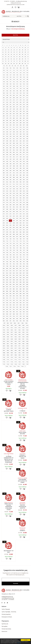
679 (10, 232)
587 (24, 205)
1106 (19, 357)
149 (4, 82)
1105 (15, 357)
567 (10, 200)
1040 (8, 337)
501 (4, 182)
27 (17, 50)
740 (27, 248)
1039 (4, 337)
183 (10, 91)
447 (10, 166)
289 (17, 120)
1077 (15, 348)
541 (4, 193)
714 (20, 241)
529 (17, 189)
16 (14, 48)
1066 (27, 344)
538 (20, 191)
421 (4, 159)
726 (7, 246)
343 (10, 136)
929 (17, 303)
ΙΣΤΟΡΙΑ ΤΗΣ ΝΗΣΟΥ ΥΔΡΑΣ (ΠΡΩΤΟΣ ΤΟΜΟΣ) (9, 383)
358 (7, 141)
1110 (8, 360)
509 (4, 184)
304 (14, 125)
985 (17, 319)
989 (4, 321)
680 (14, 232)
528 (14, 189)
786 (20, 262)
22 (3, 50)
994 (20, 321)
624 (14, 216)
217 (17, 100)
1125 (12, 364)
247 (10, 109)
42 (3, 54)
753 (17, 252)
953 (17, 309)
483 (24, 175)
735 (10, 248)
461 (4, 171)
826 (20, 273)
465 (17, 171)
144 (14, 79)
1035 (15, 334)
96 (15, 66)
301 (4, 125)
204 (27, 95)
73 (6, 61)
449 (17, 166)
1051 (23, 339)
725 (4, 246)
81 (28, 61)
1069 (12, 346)
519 (10, 186)
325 (4, 132)
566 (7, 200)
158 (7, 84)
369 (17, 143)
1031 (27, 332)
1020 (12, 330)
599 (10, 209)
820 (27, 271)
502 (7, 182)
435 (24, 161)
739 (24, 248)
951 (10, 309)
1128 (23, 364)
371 (24, 143)
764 (27, 255)
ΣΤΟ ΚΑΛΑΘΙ (10, 391)
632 (14, 218)
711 (10, 241)
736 (14, 248)
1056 (15, 341)
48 (20, 54)
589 (4, 207)
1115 (27, 360)
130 (20, 75)
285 (4, 120)
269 (4, 116)
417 (17, 157)
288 (14, 120)
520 (14, 186)
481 (17, 175)
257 (17, 111)
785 (17, 262)
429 (4, 161)
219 (24, 100)
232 (14, 104)
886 (7, 291)
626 (20, 216)
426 (20, 159)
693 (4, 237)
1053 (4, 341)
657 (17, 225)
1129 (27, 364)
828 (27, 273)
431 (10, 161)
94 (10, 66)
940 (27, 305)
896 (14, 293)
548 (27, 193)
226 (20, 102)
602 (20, 209)
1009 (23, 325)
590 (7, 207)
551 (10, 196)
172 (27, 86)
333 (4, 134)
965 (4, 314)
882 (20, 289)
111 (10, 70)
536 (14, 191)
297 (17, 123)
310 (7, 127)
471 (10, 173)
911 (10, 298)
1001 (19, 323)
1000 (15, 323)
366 (7, 143)
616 (14, 214)
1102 (4, 357)
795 (24, 264)
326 (7, 132)
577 (17, 202)
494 (7, 180)
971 (24, 314)
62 (3, 59)
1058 (23, 341)
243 (24, 107)
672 (14, 230)
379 (24, 145)
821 (4, 273)
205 (4, 98)
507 (24, 182)
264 (14, 114)
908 (27, 296)
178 (20, 89)
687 (10, 234)
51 (28, 54)
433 (17, 161)
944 (14, 307)
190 (7, 93)
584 (14, 205)
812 (27, 268)
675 (24, 230)
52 (3, 57)
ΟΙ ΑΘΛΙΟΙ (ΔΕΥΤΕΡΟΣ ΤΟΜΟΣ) (9, 410)
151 (10, 82)
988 (27, 319)
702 (7, 239)
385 (17, 148)
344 (14, 136)
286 (7, 120)
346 (20, 136)
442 (20, 164)
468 (27, 171)
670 (7, 230)
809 (17, 268)
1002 (22, 323)
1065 (23, 344)
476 (27, 173)
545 (17, 193)
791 (10, 264)
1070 (15, 346)
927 (10, 303)
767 (10, 257)
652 (27, 223)
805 (4, 268)
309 (4, 127)
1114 (23, 360)
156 (27, 82)
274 (20, 116)
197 (4, 95)
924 (27, 300)
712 (14, 241)
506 (20, 182)
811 (24, 268)
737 (17, 248)
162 (20, 84)
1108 (27, 357)
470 (7, 173)
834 (20, 275)
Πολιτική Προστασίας (6, 629)
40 (25, 52)
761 (17, 255)
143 (10, 79)
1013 (12, 328)
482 (20, 175)
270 (7, 116)
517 (4, 186)
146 (20, 79)
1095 (4, 355)
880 (14, 289)
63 (6, 59)
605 (4, 212)
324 (27, 130)
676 (27, 230)
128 (14, 75)
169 (17, 86)
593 (17, 207)
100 (27, 66)
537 (17, 191)
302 (7, 125)
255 (10, 111)
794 (20, 264)
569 (17, 200)
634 (20, 218)
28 (20, 50)
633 (17, 218)
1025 (4, 332)
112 (14, 70)
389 (4, 150)
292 (27, 120)
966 (7, 314)
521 (17, 186)
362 (20, 141)
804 (27, 266)
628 (27, 216)
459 (24, 168)
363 (24, 141)
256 (14, 111)
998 (8, 323)
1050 (19, 339)
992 (14, 321)
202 (20, 95)
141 (4, 79)
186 (20, 91)
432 (14, 161)
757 (4, 255)
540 (27, 191)
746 (20, 250)
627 (24, 216)
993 (17, 321)
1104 (12, 357)
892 (27, 291)
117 (4, 73)
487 (10, 177)
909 (4, 298)
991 (10, 321)
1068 (8, 346)
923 (24, 300)
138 (20, 77)
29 (22, 50)
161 (17, 84)
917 (4, 300)
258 (20, 111)
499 (24, 180)
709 (4, 241)
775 (10, 259)
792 (14, 264)
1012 (8, 328)
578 (20, 202)
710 (7, 241)
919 (10, 300)
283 (24, 118)
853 (4, 282)
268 (27, 114)
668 (27, 227)
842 (20, 278)
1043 (19, 337)
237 (4, 107)
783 (10, 262)
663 (10, 227)
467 (24, 171)
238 (7, 107)
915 (24, 298)
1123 (4, 364)
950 (7, 309)
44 (8, 54)
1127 (19, 364)
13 (6, 48)
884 (27, 289)
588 (27, 205)
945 (17, 307)
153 (17, 82)
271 (10, 116)
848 (14, 280)
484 (27, 175)
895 (10, 293)
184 (14, 91)
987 (24, 319)
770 (20, 257)
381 (4, 148)
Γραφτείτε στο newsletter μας (15, 570)
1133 (18, 366)
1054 (8, 341)
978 (20, 316)
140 (27, 77)
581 (4, 205)
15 (11, 48)
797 (4, 266)
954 (20, 309)
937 (17, 305)
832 (14, 275)
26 (14, 50)
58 (20, 57)
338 (20, 134)
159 (10, 84)
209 (17, 98)
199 (10, 95)
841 (17, 278)
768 (14, 257)
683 (24, 232)
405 (4, 155)
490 (20, 177)
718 (7, 243)
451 (24, 166)
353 (17, 139)
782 (7, 262)
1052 (27, 339)
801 (17, 266)
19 (22, 48)
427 (24, 159)
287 (10, 120)
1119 (15, 362)
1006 (12, 325)
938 (20, 305)
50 (25, 54)
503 (10, 182)
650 (20, 223)
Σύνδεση (12, 7)
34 (8, 52)
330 (20, 132)
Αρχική (9, 29)
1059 (27, 341)
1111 (12, 360)
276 (27, 116)
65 (11, 59)
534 (7, 191)
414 (7, 157)
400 (14, 152)
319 (10, 130)
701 (4, 239)
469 (4, 173)
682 (20, 232)
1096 (8, 355)
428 (27, 159)
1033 (8, 334)
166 (7, 86)
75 (11, 61)
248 (14, 109)
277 (4, 118)
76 (14, 61)
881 (17, 289)
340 (27, 134)
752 (14, 252)
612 (27, 212)
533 (4, 191)
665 (17, 227)
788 (27, 262)
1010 (27, 325)
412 (27, 155)
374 (7, 145)
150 (7, 82)
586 (20, 205)
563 (24, 198)
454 (7, 168)
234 (20, 104)
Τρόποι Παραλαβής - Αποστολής (9, 612)
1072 (23, 346)
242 (20, 107)
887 (10, 291)
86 (14, 63)
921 (17, 300)
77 (17, 61)
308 (27, 125)
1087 (27, 350)
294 (7, 123)
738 (20, 248)
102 (7, 68)
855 (10, 282)
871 (10, 287)
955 (24, 309)
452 (27, 166)
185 (17, 91)
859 (24, 282)
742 (7, 250)
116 (27, 70)
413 (4, 157)
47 (17, 54)
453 (4, 168)
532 (27, 189)
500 (27, 180)
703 (10, 239)
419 (24, 157)
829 (4, 275)
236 (27, 104)
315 (24, 127)
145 (17, 79)
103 (10, 68)
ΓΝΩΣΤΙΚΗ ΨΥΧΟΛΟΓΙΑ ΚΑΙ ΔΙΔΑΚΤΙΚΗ (22, 506)
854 (7, 282)
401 (17, 152)
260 (27, 111)
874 (20, 287)
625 (17, 216)
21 (28, 48)
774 (7, 259)
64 (8, 59)
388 (27, 148)
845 (4, 280)
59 (22, 57)
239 (10, 107)
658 (20, 225)
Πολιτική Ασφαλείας (6, 614)
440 (14, 164)
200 (14, 95)
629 (4, 218)
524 (27, 186)
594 (20, 207)
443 (24, 164)
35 (11, 52)
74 (8, 61)
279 (10, 118)
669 (4, 230)
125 (4, 75)
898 (20, 293)
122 (20, 73)
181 (4, 91)
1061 (8, 344)
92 (4, 66)
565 (4, 200)
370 (20, 143)
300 (27, 123)
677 (4, 232)
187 (24, 91)
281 (17, 118)
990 (7, 321)
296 (14, 123)
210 (20, 98)
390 (7, 150)
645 (4, 223)
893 (4, 293)
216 (14, 100)
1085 (19, 350)
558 (7, 198)
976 (14, 316)
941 (4, 307)
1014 (15, 328)
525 (4, 189)
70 (25, 59)
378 (20, 145)
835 (24, 275)
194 (20, 93)
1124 (8, 364)
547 (24, 193)
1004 (4, 325)
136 (14, 77)
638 (7, 221)
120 (14, 73)
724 (27, 243)
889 (17, 291)
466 (20, 171)
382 (7, 148)
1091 (15, 353)
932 (27, 303)
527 (10, 189)
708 (27, 239)
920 (14, 300)
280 (14, 118)
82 (3, 63)
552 (14, 196)
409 (17, 155)
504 (14, 182)
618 (20, 214)
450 (20, 166)
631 (10, 218)
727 (10, 246)
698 (20, 237)
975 (10, 316)
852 (27, 280)
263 (10, 114)
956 (27, 309)
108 (27, 68)
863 (10, 284)
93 (7, 66)
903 (10, 296)
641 (17, 221)
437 (4, 164)
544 (14, 193)
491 (24, 177)
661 (4, 227)
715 (24, 241)
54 (8, 57)
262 (7, 114)
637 (4, 221)
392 (14, 150)
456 (14, 168)
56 (14, 57)
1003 (26, 323)
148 (27, 79)
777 (17, 259)
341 (4, 136)
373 (4, 145)
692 (27, 234)
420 (27, 157)
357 (4, 141)
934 (7, 305)
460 (27, 168)
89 (22, 63)
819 (24, 271)
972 (27, 314)
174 (7, 89)
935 (10, 305)
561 (17, 198)
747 (24, 250)
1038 (27, 334)
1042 (15, 337)
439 (10, 164)
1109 (4, 360)
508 (27, 182)
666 (20, 227)
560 (14, 198)
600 (14, 209)
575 (10, 202)
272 (14, 116)
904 (14, 296)
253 (4, 111)
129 (17, 75)
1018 (4, 330)
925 (4, 303)
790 (7, 264)
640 (14, 221)
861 (4, 284)
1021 (15, 330)
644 (27, 221)
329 (17, 132)
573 (4, 202)
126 (7, 75)
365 (4, 143)
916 (27, 298)
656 (14, 225)
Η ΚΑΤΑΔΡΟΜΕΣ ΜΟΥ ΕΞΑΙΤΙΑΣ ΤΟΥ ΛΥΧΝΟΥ (22, 481)
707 (24, 239)
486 (7, 177)
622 (7, 216)
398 (7, 152)
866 (20, 284)
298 (20, 123)
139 (24, 77)
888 (14, 291)
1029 (19, 332)
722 (20, 243)
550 (7, 196)
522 (20, 186)
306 (20, 125)
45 (11, 54)
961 (17, 312)
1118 (12, 362)
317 (4, 130)
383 (10, 148)
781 (4, 262)
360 (14, 141)
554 (20, 196)
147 (24, 79)
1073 (27, 346)
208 (14, 98)
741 (4, 250)
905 (17, 296)
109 (4, 70)
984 (14, 319)
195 (24, 93)
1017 (27, 328)
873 (17, 287)
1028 (15, 332)
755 (24, 252)
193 (17, 93)
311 (10, 127)
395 (24, 150)
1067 (4, 346)
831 (10, 275)
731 (24, 246)
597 (4, 209)
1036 (19, 334)
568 (14, 200)
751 (10, 252)
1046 (4, 339)
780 (27, 259)
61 (28, 57)
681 (17, 232)
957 (4, 312)
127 (10, 75)
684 (27, 232)
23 (6, 50)
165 (4, 86)
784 (14, 262)
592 (14, 207)
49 (22, 54)
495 (10, 180)
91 (28, 63)
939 (24, 305)
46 (14, 54)
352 (14, 139)
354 (20, 139)
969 (17, 314)
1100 (23, 355)
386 (20, 148)
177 (17, 89)
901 (4, 296)
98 (21, 66)
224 (14, 102)
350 (7, 139)
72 (3, 61)
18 (20, 48)
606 (7, 212)
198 (7, 95)
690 (20, 234)
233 (17, 104)
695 (10, 237)
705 (17, 239)
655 (10, 225)
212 (27, 98)
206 (7, 98)
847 (10, 280)
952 (14, 309)
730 (20, 246)
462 (7, 171)
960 (14, 312)
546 (20, 193)
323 (24, 130)
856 (14, 282)
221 (4, 102)
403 (24, 152)
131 (24, 75)
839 (10, 278)
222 (7, 102)
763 (24, 255)
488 (14, 177)
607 (10, 212)
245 (4, 109)
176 (14, 89)
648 (14, 223)
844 (27, 278)
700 (27, 237)
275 (24, 116)
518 (7, 186)
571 (24, 200)
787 (24, 262)
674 (20, 230)
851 (24, 280)
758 (7, 255)
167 (10, 86)
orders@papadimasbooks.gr (21, 1)
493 (4, 180)
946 (20, 307)
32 (3, 52)
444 (27, 164)
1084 (15, 350)
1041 (12, 337)
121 (17, 73)
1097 (12, 355)
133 (4, 77)
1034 (12, 334)
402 (20, 152)
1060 (4, 344)
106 (20, 68)
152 (14, 82)
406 (7, 155)
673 (17, 230)
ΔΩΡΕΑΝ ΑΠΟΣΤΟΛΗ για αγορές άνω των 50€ (15, 5)
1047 (8, 339)
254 (7, 111)
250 (20, 109)
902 (7, 296)
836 (27, 275)
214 (7, 100)
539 (24, 191)
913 (17, 298)
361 (17, 141)
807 (10, 268)
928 (14, 303)
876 (27, 287)
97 (18, 66)
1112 (15, 360)
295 (10, 123)
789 (4, 264)
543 (10, 193)
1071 (19, 346)
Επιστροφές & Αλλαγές (7, 617)
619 (24, 214)
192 (14, 93)
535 (10, 191)
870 (7, 287)
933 (4, 305)
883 (24, 289)
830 (7, 275)
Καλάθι (19, 7)
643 (24, 221)
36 (14, 52)
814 (7, 271)
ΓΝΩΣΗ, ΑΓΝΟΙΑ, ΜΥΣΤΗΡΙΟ (22, 433)
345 (17, 136)
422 (7, 159)
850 (20, 280)
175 (10, 89)
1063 (15, 344)
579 (24, 202)
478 (7, 175)
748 (27, 250)
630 (7, 218)
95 (12, 66)
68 (20, 59)
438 (7, 164)
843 (24, 278)
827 (24, 273)
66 (14, 59)
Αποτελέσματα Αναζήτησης (18, 29)
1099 (19, 355)
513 (17, 184)
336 (14, 134)
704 (14, 239)
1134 (22, 366)
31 (28, 50)
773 (4, 259)
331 (24, 132)
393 (17, 150)
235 (24, 104)
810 (20, 268)
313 (17, 127)
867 (24, 284)
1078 (19, 348)
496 (14, 180)
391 (10, 150)
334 (7, 134)
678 (7, 232)
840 (14, 278)
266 (20, 114)
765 (4, 257)
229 (4, 104)
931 (24, 303)
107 (24, 68)
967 (10, 314)
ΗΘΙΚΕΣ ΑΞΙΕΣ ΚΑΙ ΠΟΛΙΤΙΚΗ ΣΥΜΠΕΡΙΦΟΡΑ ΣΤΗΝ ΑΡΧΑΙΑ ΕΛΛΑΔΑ (9, 507)
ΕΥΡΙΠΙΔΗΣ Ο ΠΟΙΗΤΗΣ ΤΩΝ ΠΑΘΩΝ (22, 457)
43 (6, 54)
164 (27, 84)
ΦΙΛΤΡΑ (15, 35)
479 (10, 175)
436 (27, 161)
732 (27, 246)
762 (20, 255)
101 (4, 68)
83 (6, 63)
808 (14, 268)
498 (20, 180)
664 (14, 227)
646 (7, 223)
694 (7, 237)
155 (24, 82)
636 (27, 218)
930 (20, 303)
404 (27, 152)
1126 (15, 364)
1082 (8, 350)
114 (20, 70)
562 (20, 198)
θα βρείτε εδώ (19, 643)
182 (7, 91)
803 (24, 266)
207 (10, 98)
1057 (19, 341)
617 (17, 214)
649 (17, 223)
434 (20, 161)
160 (14, 84)
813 (4, 271)
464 (14, 171)
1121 (23, 362)
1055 (12, 341)
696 (14, 237)
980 (27, 316)
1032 (4, 334)
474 (20, 173)
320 (14, 130)
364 (27, 141)
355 (24, 139)
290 (20, 120)
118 (7, 73)
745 (17, 250)
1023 (23, 330)
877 (4, 289)
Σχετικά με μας (5, 624)
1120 (19, 362)
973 (4, 316)
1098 (15, 355)
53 (6, 57)
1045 (27, 337)
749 (4, 252)
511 (10, 184)
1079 (23, 348)
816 (14, 271)
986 (20, 319)
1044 (23, 337)
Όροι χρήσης (5, 626)
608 (14, 212)
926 (7, 303)
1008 (19, 325)
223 (10, 102)
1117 (8, 362)
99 (24, 66)
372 (27, 143)
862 (7, 284)
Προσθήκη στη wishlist (7, 391)
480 (14, 175)
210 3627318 (7, 1)
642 (20, 221)
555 (24, 196)
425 (17, 159)
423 (10, 159)
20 (25, 48)
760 (14, 255)
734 (7, 248)
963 (24, 312)
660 (27, 225)
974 (7, 316)
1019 (8, 330)
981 (4, 319)
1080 (27, 348)
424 (14, 159)
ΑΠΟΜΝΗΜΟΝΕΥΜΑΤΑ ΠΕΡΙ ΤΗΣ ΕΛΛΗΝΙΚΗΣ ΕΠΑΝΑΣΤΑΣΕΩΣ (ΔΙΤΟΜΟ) (22, 385)
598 (7, 209)
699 (24, 237)
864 (14, 284)
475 (24, 173)
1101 (27, 355)
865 (17, 284)
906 (20, 296)
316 (27, 127)
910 (7, 298)
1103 (8, 357)
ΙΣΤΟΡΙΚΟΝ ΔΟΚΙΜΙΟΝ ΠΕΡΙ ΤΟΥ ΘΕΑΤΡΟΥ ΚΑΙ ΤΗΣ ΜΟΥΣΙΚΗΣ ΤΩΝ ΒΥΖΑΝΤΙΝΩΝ (9, 459)
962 (20, 312)
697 (17, 237)
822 (7, 273)
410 (20, 155)
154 (20, 82)
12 (3, 48)
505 (17, 182)
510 (7, 184)
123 (24, 73)
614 (7, 214)
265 (17, 114)
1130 (7, 366)
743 (10, 250)
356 (27, 139)
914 (20, 298)
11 (28, 45)
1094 (27, 353)
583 (10, 205)
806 (7, 268)
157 (4, 84)
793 (17, 264)
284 (27, 118)
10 (25, 45)
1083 (12, 350)
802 (20, 266)
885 (4, 291)
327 (10, 132)
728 (14, 246)
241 (17, 107)
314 (20, 127)
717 (4, 243)
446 (7, 166)
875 (24, 287)
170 (20, 86)
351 (10, 139)
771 (24, 257)
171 (24, 86)
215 (10, 100)
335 (10, 134)
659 (24, 225)
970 (20, 314)
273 (17, 116)
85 (11, 63)
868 (27, 284)
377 (17, 145)
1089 (8, 353)
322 (20, 130)
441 (17, 164)
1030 (23, 332)
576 (14, 202)
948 (27, 307)
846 (7, 280)
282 (20, 118)
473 (17, 173)
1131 (11, 366)
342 (7, 136)
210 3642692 (12, 1)
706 (20, 239)
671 (10, 230)
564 (27, 198)
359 (10, 141)
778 (20, 259)
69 (22, 59)
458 (20, 168)
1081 (4, 350)
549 (4, 196)
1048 (12, 339)
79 (22, 61)
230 (7, 104)
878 (7, 289)
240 (14, 107)
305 (17, 125)
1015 (19, 328)
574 (7, 202)
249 (17, 109)
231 (10, 104)
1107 (23, 357)
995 (24, 321)
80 (25, 61)
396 (27, 150)
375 (10, 145)
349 (4, 139)
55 (11, 57)
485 (4, 177)
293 (4, 123)
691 (24, 234)
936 (14, 305)
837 (4, 278)
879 (10, 289)
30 (25, 50)
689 (17, 234)
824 (14, 273)
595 (24, 207)
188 (27, 91)
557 (4, 198)
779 (24, 259)
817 (17, 271)
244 (27, 107)
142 (7, 79)
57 (17, 57)
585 (17, 205)
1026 (8, 332)
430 (7, 161)
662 (7, 227)
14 (8, 48)
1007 (15, 325)
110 (7, 70)
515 (24, 184)
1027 (12, 332)
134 (7, 77)
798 (7, 266)
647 (10, 223)
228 (27, 102)
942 (7, 307)
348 (27, 136)
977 (17, 316)
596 (27, 207)
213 (4, 100)
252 (27, 109)
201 (17, 95)
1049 (15, 339)
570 (20, 200)
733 (4, 248)
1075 (8, 348)
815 (10, 271)
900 (27, 293)
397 (4, 152)
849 (17, 280)
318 (7, 130)
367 (10, 143)
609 (17, 212)
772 (27, 257)
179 (24, 89)
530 (20, 189)
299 (24, 123)
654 (7, 225)
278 (7, 118)
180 (27, 89)
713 (17, 241)
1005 (8, 325)
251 (24, 109)
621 (4, 216)
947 (24, 307)
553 (17, 196)
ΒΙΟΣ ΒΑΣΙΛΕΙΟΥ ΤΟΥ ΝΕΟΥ (9, 551)
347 (24, 136)
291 (24, 120)
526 (7, 189)
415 (10, 157)
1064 (19, 344)
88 (20, 63)
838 (7, 278)
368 (14, 143)
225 (17, 102)
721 (17, 243)
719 (10, 243)
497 (17, 180)
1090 (12, 353)
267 (24, 114)
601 (17, 209)
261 (4, 114)
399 (10, 152)
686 (7, 234)
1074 (4, 348)
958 (7, 312)
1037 (23, 334)
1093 (23, 353)
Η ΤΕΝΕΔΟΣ (22, 411)
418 (20, 157)
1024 (27, 330)
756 (27, 252)
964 (27, 312)
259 (24, 111)
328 (14, 132)
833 (17, 275)
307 (24, 125)
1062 (12, 344)
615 (10, 214)
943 (10, 307)
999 (11, 323)
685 (4, 234)
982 (7, 319)
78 (20, 61)
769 (17, 257)
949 (4, 309)
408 (14, 155)
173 (4, 89)
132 (27, 75)
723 (24, 243)
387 (24, 148)
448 (14, 166)
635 (24, 218)
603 (24, 209)
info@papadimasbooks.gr (16, 3)
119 (10, 73)
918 (7, 300)
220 (27, 100)
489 (17, 177)
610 (20, 212)
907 (24, 296)
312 (14, 127)
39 (22, 52)
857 (17, 282)
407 (10, 155)
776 (14, 259)
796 (27, 264)
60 (25, 57)
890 (20, 291)
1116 (4, 362)
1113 (19, 360)
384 (14, 148)
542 (7, 193)
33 (6, 52)
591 (10, 207)
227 (24, 102)
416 (14, 157)
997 (4, 323)
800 (14, 266)
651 (24, 223)
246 (7, 109)
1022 (19, 330)
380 (27, 145)
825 (17, 273)
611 (24, 212)
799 (10, 266)
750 (7, 252)
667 (24, 227)
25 (11, 50)
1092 (19, 353)
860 (27, 282)
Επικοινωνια (4, 631)
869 (4, 287)
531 (24, 189)
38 (20, 52)
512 (14, 184)
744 (14, 250)
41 (28, 52)
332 (27, 132)
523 (24, 186)
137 (17, 77)
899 (24, 293)
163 (24, 84)
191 (10, 93)
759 (10, 255)
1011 (4, 328)
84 (8, 63)
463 (10, 171)
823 (10, 273)
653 (4, 225)
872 (14, 287)
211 (24, 98)
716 (27, 241)
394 (20, 150)
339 (24, 134)
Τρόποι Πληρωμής (6, 609)
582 (7, 205)
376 (14, 145)
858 (20, 282)
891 (24, 291)
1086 (23, 350)
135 (10, 77)
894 (7, 293)
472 (14, 173)
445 (4, 166)
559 (10, 198)
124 (27, 73)
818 (20, 271)
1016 (23, 328)
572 (27, 200)
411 (24, 155)
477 (4, 175)
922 (20, 300)
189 (4, 93)
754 (20, 252)
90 (25, 63)
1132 (14, 366)
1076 (12, 348)
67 (17, 59)
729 (17, 246)
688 (14, 234)
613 (4, 214)
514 (20, 184)
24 (8, 50)
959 (10, 312)
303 (10, 125)
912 (14, 298)
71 (28, 59)
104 (14, 68)
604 (27, 209)
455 (10, 168)
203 (24, 95)
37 (17, 52)
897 (17, 293)
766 (7, 257)
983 (10, 319)
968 (14, 314)
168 (14, 86)
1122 (27, 362)
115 (24, 70)
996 (27, 321)
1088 (4, 353)
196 (27, 93)
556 (27, 196)
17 (17, 48)
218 (20, 100)
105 (17, 68)
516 (27, 184)
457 (17, 168)
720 (14, 243)
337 (17, 134)
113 (17, 70)
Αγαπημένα (16, 7)
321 (17, 130)
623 (10, 216)
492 (27, 177)
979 (24, 316)
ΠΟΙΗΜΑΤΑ (22, 531)
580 (27, 202)
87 (17, 63)
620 (27, 214)
